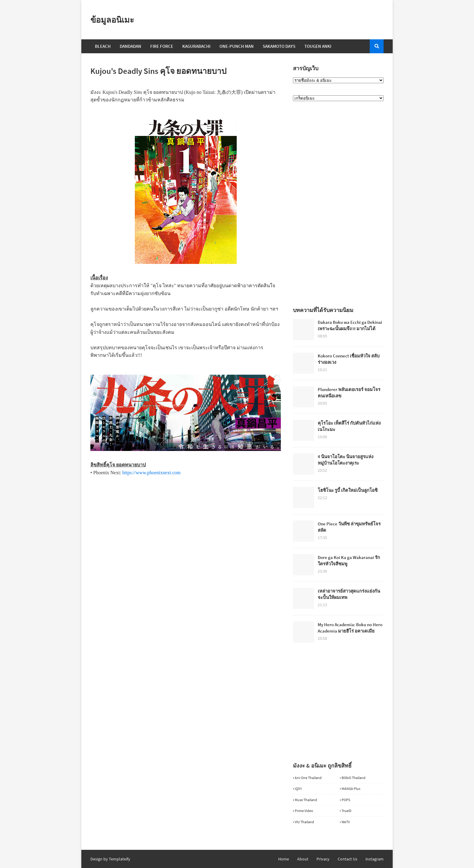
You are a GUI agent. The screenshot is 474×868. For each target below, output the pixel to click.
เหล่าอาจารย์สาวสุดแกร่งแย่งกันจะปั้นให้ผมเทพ (349, 594)
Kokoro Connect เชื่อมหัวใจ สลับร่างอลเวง (349, 359)
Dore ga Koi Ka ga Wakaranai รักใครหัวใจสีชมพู (349, 561)
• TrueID (346, 811)
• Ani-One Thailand (307, 778)
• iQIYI (297, 789)
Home (284, 859)
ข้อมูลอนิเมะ (112, 20)
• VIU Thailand (304, 822)
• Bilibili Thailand (353, 778)
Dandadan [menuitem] (130, 46)
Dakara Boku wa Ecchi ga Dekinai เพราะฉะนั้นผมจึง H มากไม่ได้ (350, 325)
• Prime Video (303, 811)
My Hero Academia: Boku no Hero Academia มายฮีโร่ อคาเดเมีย (350, 628)
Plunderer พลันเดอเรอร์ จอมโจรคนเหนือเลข (349, 393)
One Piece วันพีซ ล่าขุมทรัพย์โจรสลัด (349, 527)
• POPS (345, 800)
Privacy (323, 859)
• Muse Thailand (305, 800)
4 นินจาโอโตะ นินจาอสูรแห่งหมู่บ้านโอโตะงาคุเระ (346, 460)
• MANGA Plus (350, 789)
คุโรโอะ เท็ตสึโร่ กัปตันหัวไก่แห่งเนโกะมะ (349, 426)
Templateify (120, 859)
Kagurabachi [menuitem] (196, 46)
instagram (375, 859)
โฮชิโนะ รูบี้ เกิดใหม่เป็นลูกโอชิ (348, 490)
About (303, 859)
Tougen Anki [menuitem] (318, 46)
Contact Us (347, 859)
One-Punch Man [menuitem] (237, 46)
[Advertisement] (186, 519)
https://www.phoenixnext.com (152, 473)
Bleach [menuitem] (103, 46)
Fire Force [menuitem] (162, 46)
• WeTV (345, 822)
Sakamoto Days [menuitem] (279, 46)
